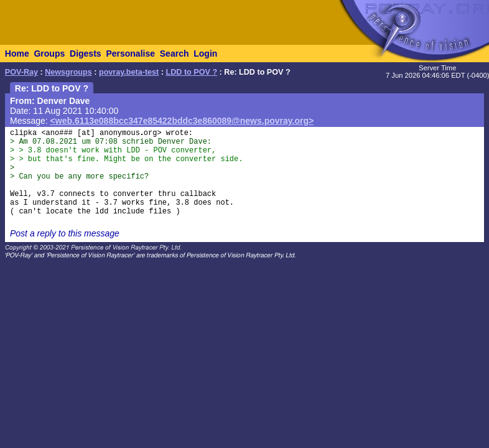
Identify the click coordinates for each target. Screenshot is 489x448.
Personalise (130, 54)
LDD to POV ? (192, 72)
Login (205, 54)
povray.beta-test (129, 72)
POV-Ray (21, 72)
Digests (86, 54)
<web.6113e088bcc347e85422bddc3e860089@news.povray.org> (182, 121)
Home (17, 54)
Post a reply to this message (65, 233)
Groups (49, 54)
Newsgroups (68, 72)
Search (175, 54)
